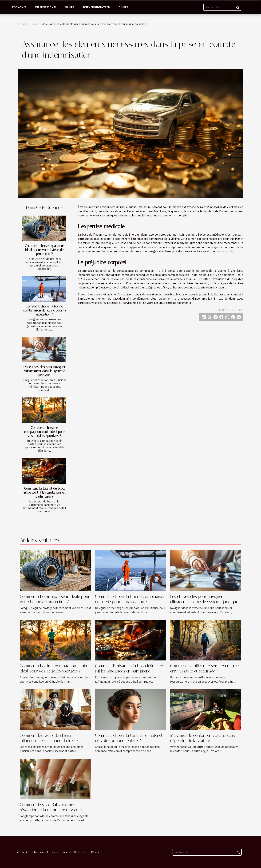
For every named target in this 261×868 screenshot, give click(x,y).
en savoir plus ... (226, 251)
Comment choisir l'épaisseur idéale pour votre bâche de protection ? (44, 250)
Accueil (22, 24)
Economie (19, 7)
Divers (123, 7)
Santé (70, 7)
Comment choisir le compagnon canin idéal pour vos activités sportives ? (44, 432)
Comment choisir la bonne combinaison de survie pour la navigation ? (44, 310)
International (46, 7)
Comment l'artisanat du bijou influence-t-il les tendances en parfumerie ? (44, 492)
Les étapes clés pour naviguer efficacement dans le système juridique (44, 371)
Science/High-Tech (96, 7)
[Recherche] (222, 7)
